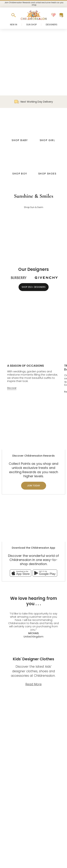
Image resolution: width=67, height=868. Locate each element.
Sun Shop (31, 25)
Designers (52, 25)
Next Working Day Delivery (34, 102)
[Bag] (61, 15)
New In (14, 25)
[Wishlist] (53, 15)
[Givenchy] (46, 278)
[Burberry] (19, 278)
